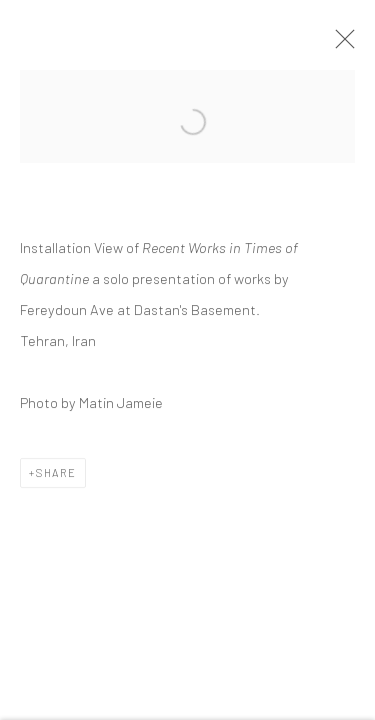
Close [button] (340, 45)
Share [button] (56, 474)
